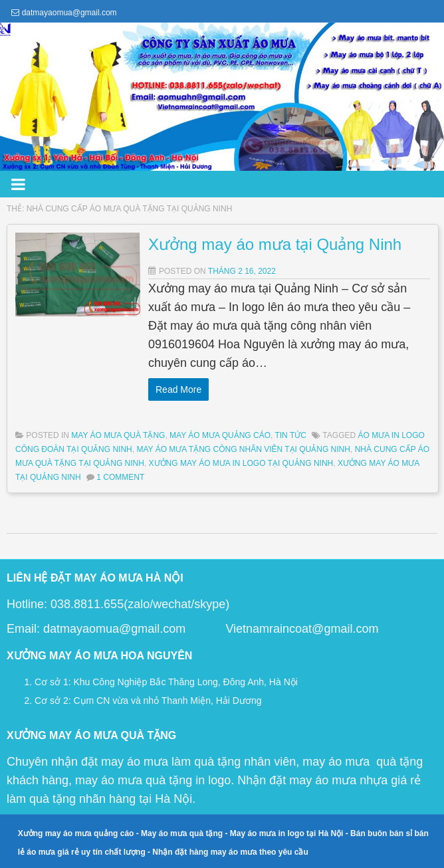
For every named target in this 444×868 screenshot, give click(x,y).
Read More (54, 389)
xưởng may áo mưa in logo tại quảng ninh (241, 463)
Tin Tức (290, 435)
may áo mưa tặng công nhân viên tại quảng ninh (243, 449)
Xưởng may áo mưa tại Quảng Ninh (150, 244)
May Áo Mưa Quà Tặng (118, 435)
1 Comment (120, 477)
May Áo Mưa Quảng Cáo (220, 435)
